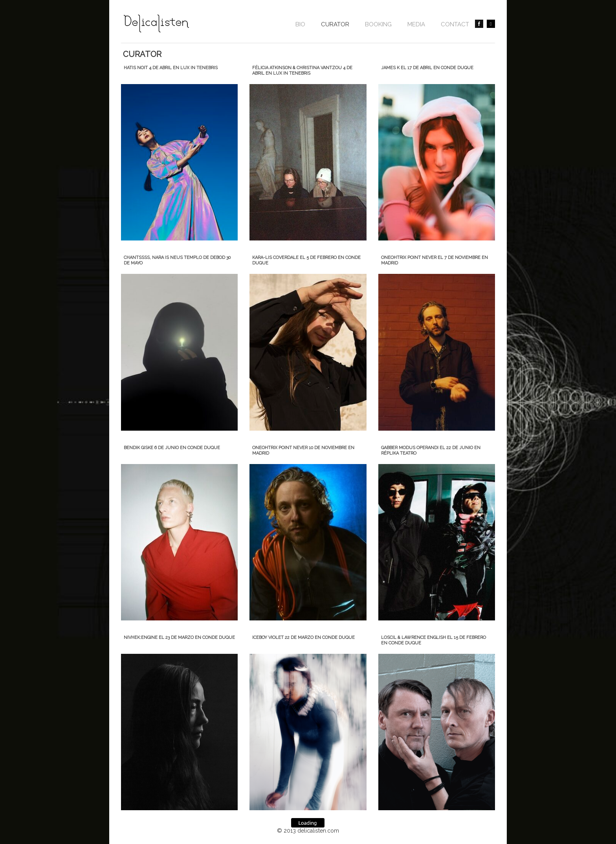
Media (416, 24)
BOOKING (378, 24)
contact (455, 24)
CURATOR (335, 24)
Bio (300, 24)
